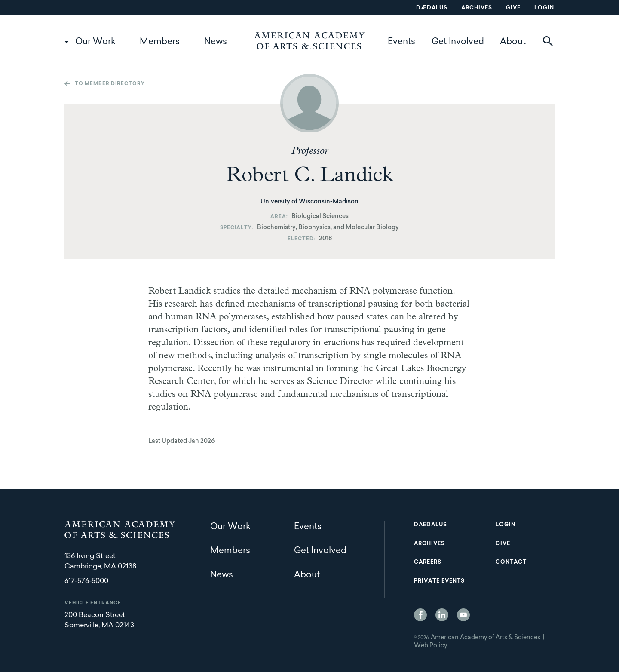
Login (544, 8)
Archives (477, 8)
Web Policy (431, 646)
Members (160, 42)
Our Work (95, 42)
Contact (511, 562)
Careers (428, 562)
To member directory (110, 84)
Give (513, 8)
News (216, 42)
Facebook (420, 615)
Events (401, 42)
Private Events (439, 581)
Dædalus (432, 8)
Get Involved (458, 42)
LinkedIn (442, 615)
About (513, 42)
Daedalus (431, 525)
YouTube (463, 615)
